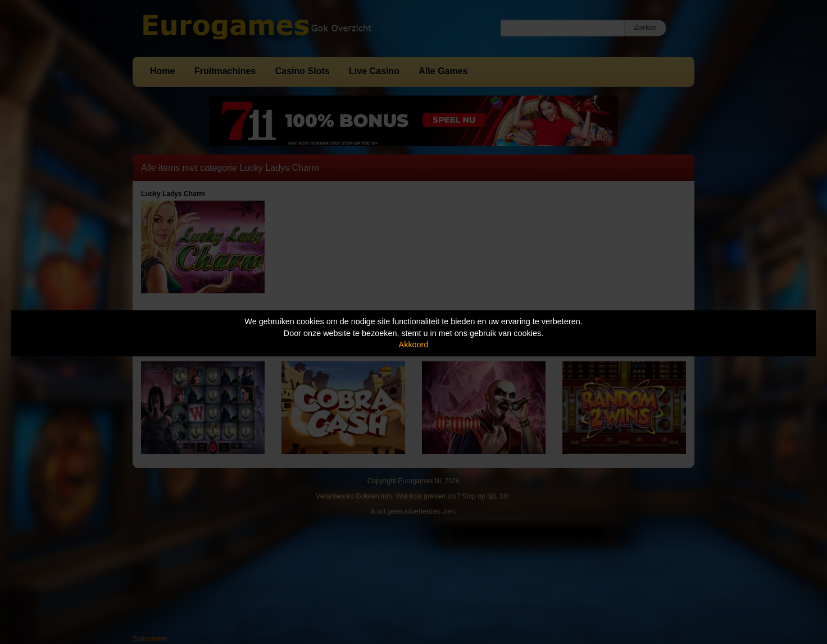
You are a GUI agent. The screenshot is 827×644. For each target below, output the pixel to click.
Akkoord (414, 344)
